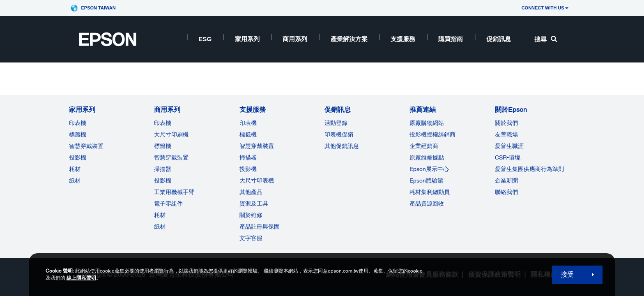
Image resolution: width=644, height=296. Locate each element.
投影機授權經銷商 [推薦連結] (432, 134)
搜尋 (546, 39)
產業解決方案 (349, 39)
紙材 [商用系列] (160, 227)
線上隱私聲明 (81, 278)
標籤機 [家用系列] (78, 134)
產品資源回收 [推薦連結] (427, 203)
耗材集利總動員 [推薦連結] (430, 192)
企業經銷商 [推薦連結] (424, 146)
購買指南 (451, 39)
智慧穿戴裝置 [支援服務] (257, 146)
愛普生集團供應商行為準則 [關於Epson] (529, 169)
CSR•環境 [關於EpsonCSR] (508, 157)
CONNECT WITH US (545, 8)
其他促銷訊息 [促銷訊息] (342, 146)
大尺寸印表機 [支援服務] (257, 180)
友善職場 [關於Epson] (506, 134)
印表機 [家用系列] (78, 123)
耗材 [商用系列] (160, 215)
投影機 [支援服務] (248, 169)
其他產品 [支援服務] (251, 192)
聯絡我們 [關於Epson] (506, 192)
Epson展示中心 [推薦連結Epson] (429, 169)
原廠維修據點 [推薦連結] (427, 157)
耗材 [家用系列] (75, 169)
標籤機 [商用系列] (163, 146)
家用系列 (247, 39)
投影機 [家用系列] (78, 157)
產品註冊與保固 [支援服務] (260, 227)
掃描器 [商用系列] (163, 169)
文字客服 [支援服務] (251, 238)
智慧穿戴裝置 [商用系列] (171, 157)
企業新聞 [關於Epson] (506, 180)
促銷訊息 (499, 39)
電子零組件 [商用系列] (168, 203)
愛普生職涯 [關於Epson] (509, 146)
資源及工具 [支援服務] (254, 203)
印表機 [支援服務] (248, 123)
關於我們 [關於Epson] (506, 123)
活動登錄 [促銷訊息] (336, 123)
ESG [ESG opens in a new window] (205, 39)
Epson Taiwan (98, 8)
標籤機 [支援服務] (248, 134)
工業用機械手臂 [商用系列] (174, 192)
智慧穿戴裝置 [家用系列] (86, 146)
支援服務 (403, 39)
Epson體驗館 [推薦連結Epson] (426, 180)
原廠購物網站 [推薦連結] (427, 123)
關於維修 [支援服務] (251, 215)
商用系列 (295, 39)
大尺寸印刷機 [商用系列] (171, 134)
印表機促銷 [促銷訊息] (339, 134)
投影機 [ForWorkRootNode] (163, 180)
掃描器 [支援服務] (248, 157)
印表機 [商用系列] (163, 123)
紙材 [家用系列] (75, 180)
